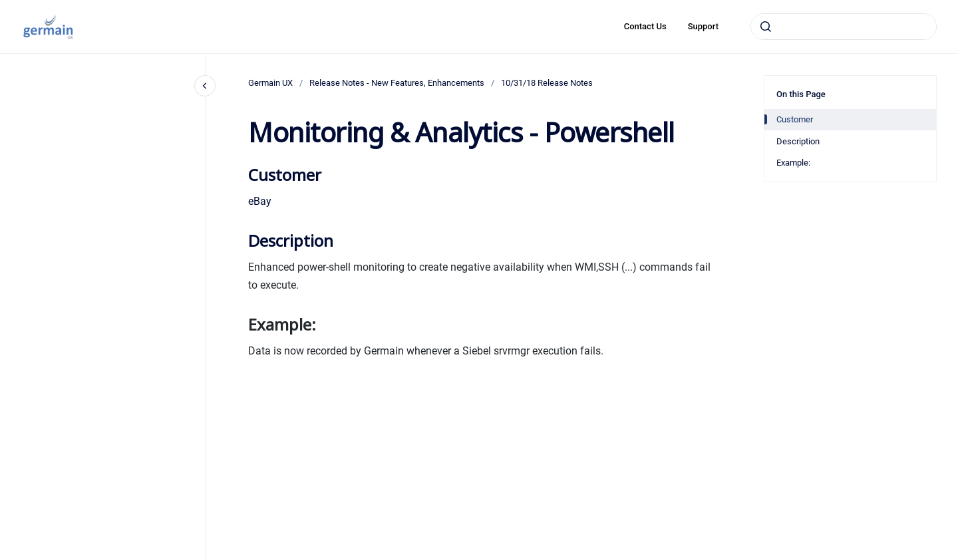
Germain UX (270, 83)
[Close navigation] (205, 86)
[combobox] (844, 27)
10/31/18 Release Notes (547, 83)
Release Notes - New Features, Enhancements (397, 83)
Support (703, 26)
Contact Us (645, 26)
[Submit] (766, 27)
